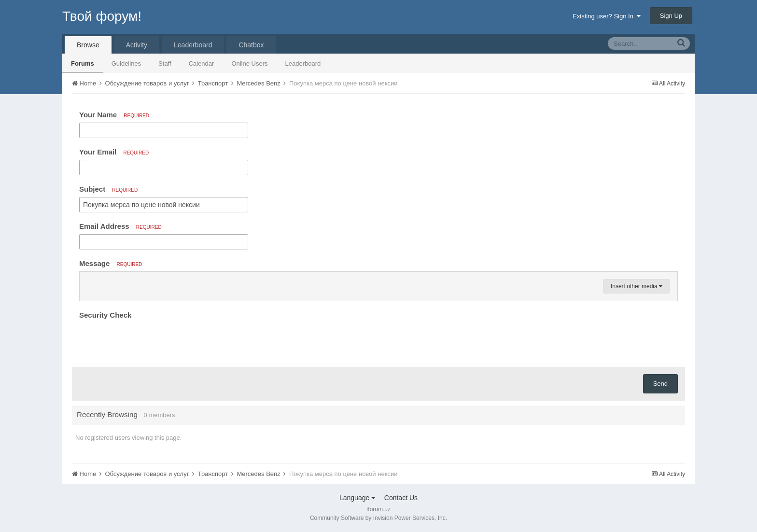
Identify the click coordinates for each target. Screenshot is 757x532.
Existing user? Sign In (607, 16)
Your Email (114, 152)
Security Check (105, 315)
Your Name (114, 115)
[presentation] (153, 341)
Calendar (202, 63)
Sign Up (671, 16)
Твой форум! (102, 16)
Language (357, 498)
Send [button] (660, 384)
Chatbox (251, 45)
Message (111, 263)
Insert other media (637, 286)
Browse (88, 45)
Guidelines (126, 63)
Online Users (249, 63)
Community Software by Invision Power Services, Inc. (378, 518)
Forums (83, 63)
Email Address (120, 226)
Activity (137, 45)
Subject (108, 189)
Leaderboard (303, 63)
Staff (165, 63)
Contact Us (401, 498)
